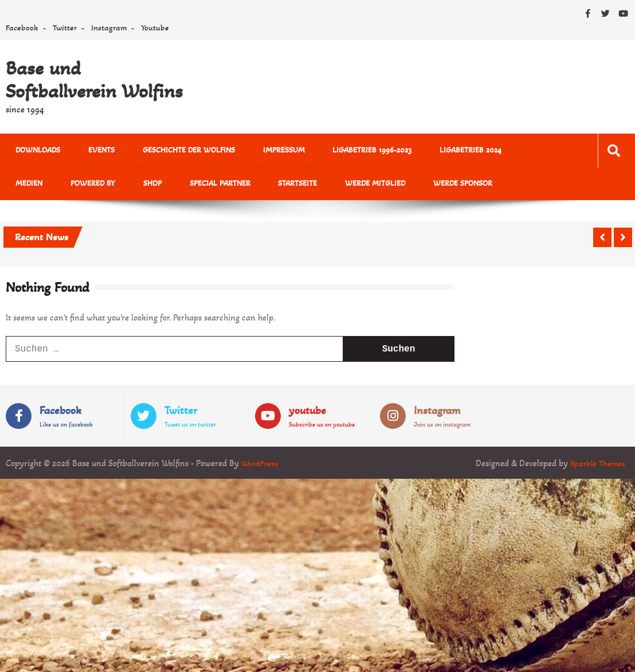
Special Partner (144, 186)
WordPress (260, 466)
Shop (85, 186)
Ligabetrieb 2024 (424, 151)
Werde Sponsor (361, 186)
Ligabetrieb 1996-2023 (334, 151)
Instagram (109, 28)
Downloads (34, 151)
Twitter (65, 28)
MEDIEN (488, 151)
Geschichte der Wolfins (168, 151)
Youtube (155, 28)
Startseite (213, 186)
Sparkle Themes (596, 466)
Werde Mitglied (282, 186)
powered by (34, 186)
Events (89, 151)
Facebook (22, 28)
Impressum (254, 151)
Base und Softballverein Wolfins (94, 80)
